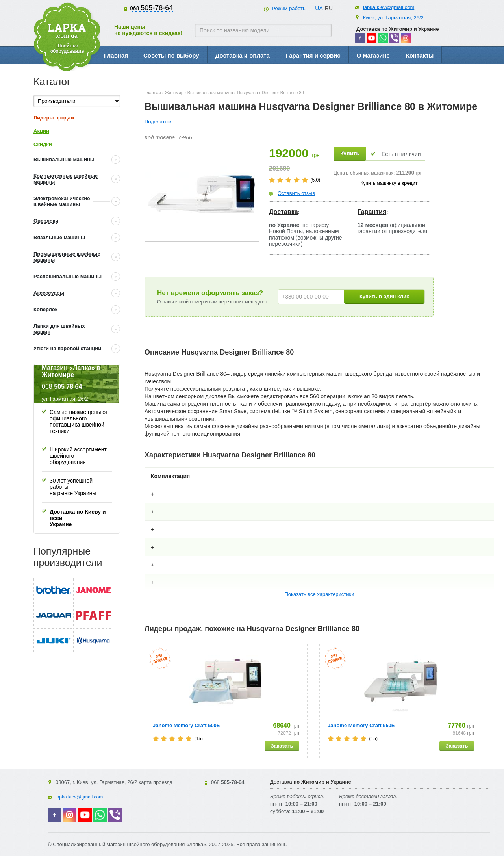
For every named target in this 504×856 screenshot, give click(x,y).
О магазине (373, 55)
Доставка (283, 212)
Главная (116, 55)
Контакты (420, 55)
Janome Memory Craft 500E (186, 725)
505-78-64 (151, 8)
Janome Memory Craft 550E (361, 725)
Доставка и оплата (243, 55)
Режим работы (289, 8)
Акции (41, 131)
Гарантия (372, 212)
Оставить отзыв (296, 193)
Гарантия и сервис (313, 55)
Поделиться (159, 122)
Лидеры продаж (54, 118)
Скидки (43, 144)
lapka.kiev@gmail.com (389, 7)
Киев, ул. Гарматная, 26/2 (393, 18)
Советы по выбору (171, 55)
